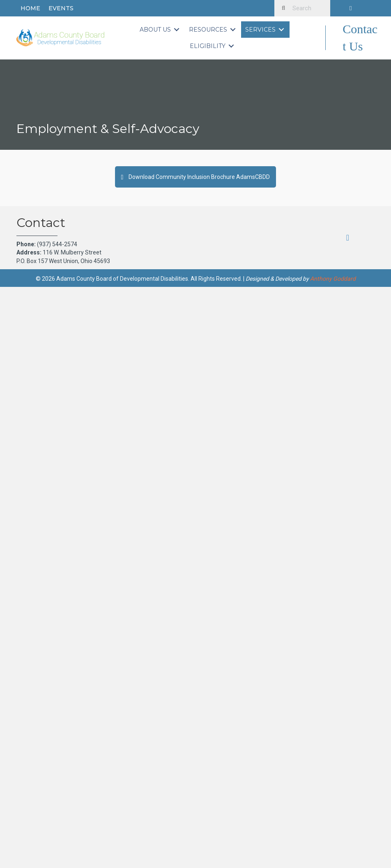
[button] (351, 8)
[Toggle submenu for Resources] (233, 30)
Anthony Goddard (333, 279)
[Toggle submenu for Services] (281, 30)
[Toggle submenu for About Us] (177, 30)
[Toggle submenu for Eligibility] (231, 46)
